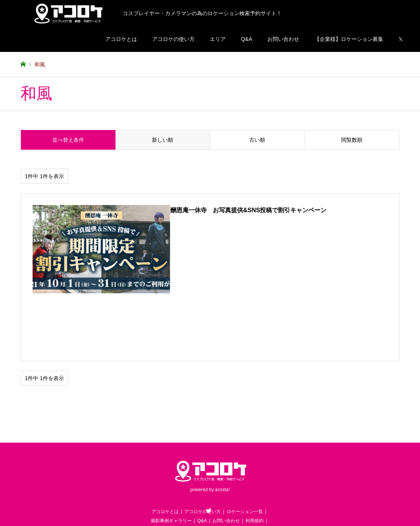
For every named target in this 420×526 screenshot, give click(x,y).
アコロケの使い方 (173, 39)
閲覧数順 (352, 140)
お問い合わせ (283, 39)
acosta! (222, 425)
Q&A (247, 39)
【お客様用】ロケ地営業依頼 (172, 465)
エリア (218, 39)
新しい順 (162, 140)
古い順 (257, 140)
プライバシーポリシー (196, 474)
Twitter (209, 446)
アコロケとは (121, 39)
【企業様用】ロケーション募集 (240, 465)
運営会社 (233, 474)
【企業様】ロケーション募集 (349, 39)
